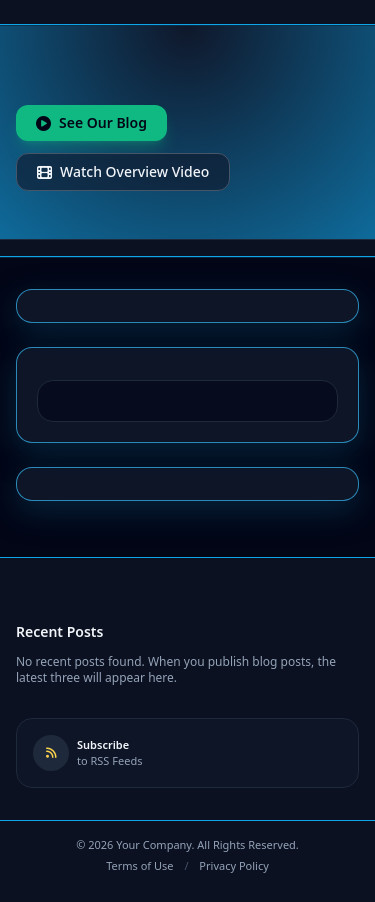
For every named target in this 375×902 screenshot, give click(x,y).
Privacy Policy (233, 865)
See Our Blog (91, 122)
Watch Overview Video (123, 171)
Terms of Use (139, 865)
